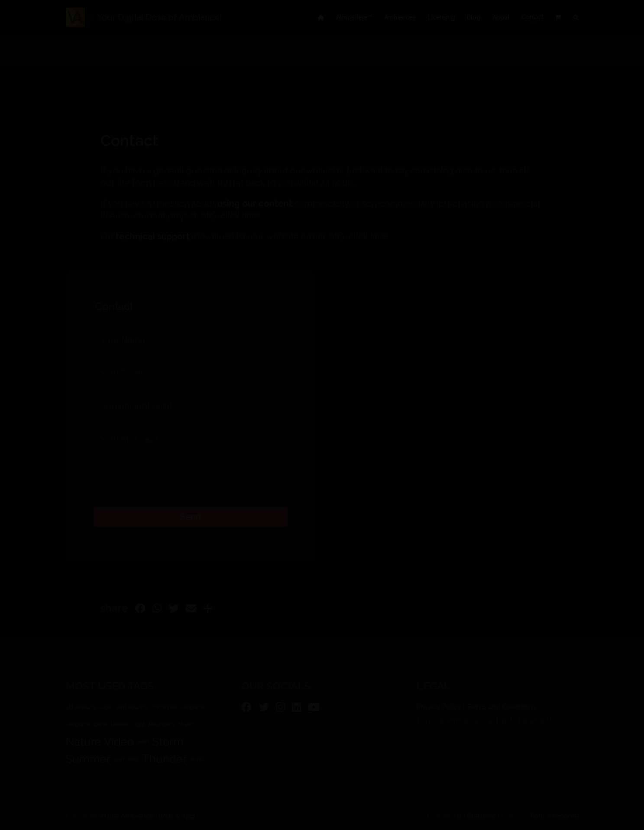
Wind (197, 759)
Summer (88, 759)
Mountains (162, 724)
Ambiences (400, 17)
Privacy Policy (439, 707)
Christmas (164, 707)
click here (240, 216)
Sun (119, 759)
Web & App (176, 816)
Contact (532, 17)
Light (138, 724)
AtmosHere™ (354, 17)
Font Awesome (554, 816)
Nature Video (100, 742)
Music (186, 724)
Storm (168, 742)
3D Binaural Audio (89, 707)
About (501, 17)
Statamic (481, 816)
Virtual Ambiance (126, 816)
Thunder (164, 759)
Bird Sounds (132, 707)
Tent (133, 759)
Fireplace (192, 707)
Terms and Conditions (501, 707)
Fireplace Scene (86, 724)
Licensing (441, 17)
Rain (143, 741)
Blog (474, 17)
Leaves (119, 724)
